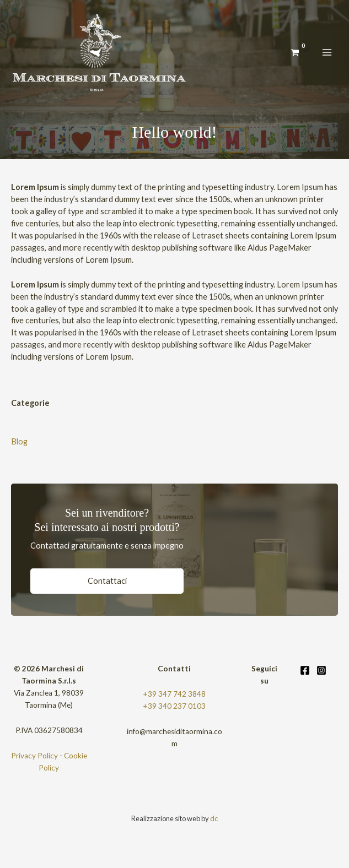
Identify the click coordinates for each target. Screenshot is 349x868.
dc (214, 818)
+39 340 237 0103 (174, 706)
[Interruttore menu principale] (327, 52)
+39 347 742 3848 (174, 694)
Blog (19, 441)
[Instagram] (321, 670)
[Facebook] (305, 670)
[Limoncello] (99, 52)
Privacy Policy (34, 756)
